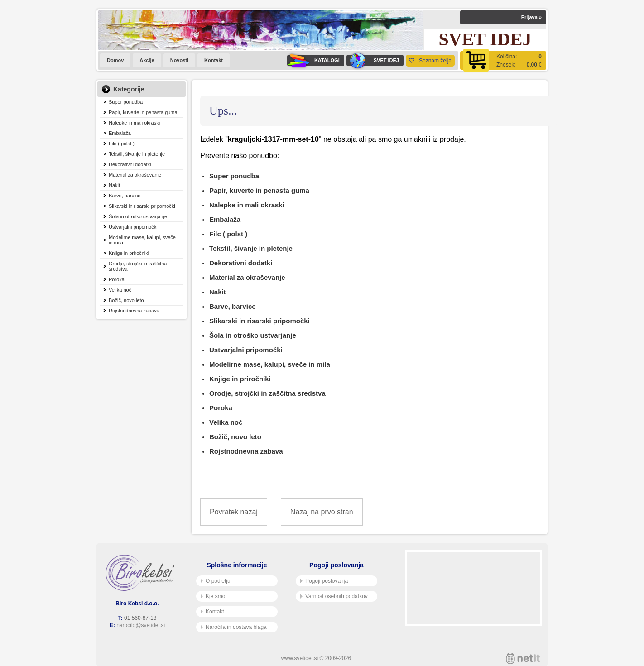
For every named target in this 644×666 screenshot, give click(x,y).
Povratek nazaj (234, 512)
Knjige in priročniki (129, 253)
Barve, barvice (125, 196)
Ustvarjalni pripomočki (133, 227)
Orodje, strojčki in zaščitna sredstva (138, 266)
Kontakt (214, 60)
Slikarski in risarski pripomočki (142, 206)
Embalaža (120, 133)
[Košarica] (503, 60)
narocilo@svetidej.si (141, 625)
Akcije (147, 60)
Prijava (531, 17)
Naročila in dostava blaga (234, 627)
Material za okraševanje (135, 175)
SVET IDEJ (373, 60)
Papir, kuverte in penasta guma (143, 112)
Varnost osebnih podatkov (334, 596)
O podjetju (216, 581)
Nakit (114, 185)
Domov (115, 60)
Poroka (117, 279)
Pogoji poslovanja (324, 581)
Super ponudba (126, 102)
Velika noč (120, 290)
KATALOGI (313, 60)
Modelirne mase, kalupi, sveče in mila (142, 240)
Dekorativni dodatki (130, 164)
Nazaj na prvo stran (322, 512)
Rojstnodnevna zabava (134, 311)
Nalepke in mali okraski (134, 123)
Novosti (179, 60)
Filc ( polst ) (122, 144)
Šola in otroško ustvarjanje (138, 216)
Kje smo (213, 596)
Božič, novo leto (126, 300)
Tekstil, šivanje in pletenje (137, 154)
